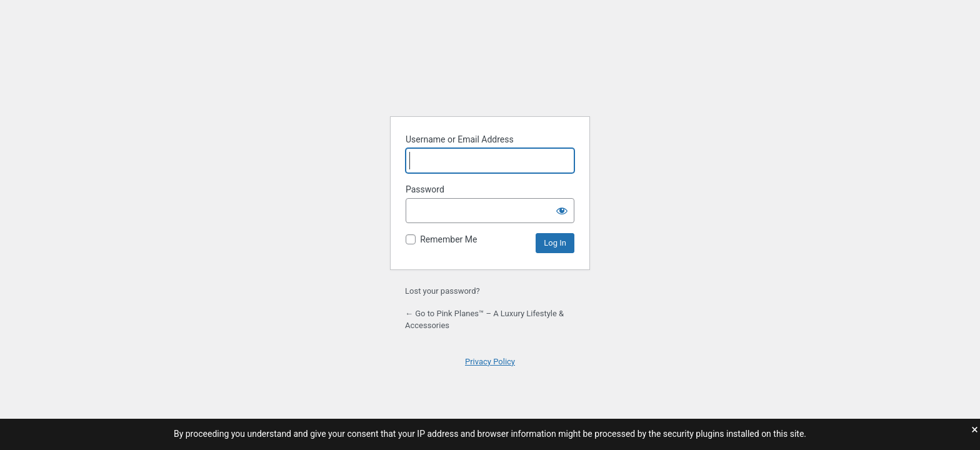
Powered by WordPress (490, 75)
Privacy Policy (490, 362)
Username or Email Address (460, 139)
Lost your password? (442, 291)
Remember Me (448, 239)
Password (425, 189)
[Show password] (562, 211)
